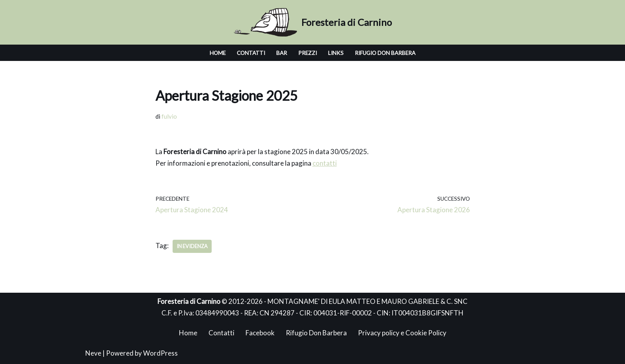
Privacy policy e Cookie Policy (402, 333)
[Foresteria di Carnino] (313, 22)
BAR (282, 53)
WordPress (160, 353)
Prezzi (308, 53)
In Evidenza (192, 246)
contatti (325, 163)
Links (336, 53)
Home (218, 53)
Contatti (251, 53)
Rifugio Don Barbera (385, 53)
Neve (93, 353)
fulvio (169, 116)
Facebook (260, 333)
